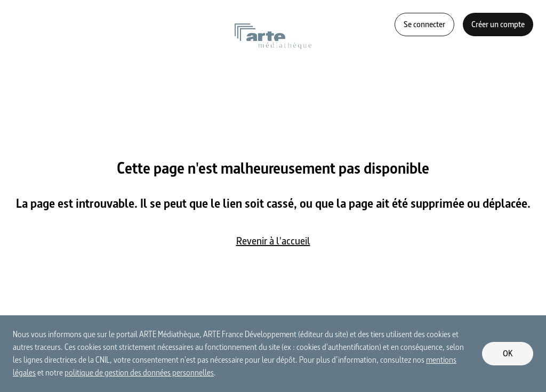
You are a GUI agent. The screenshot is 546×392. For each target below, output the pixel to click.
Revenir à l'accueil (273, 241)
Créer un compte (498, 24)
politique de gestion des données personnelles (139, 373)
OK (508, 353)
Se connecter (424, 24)
